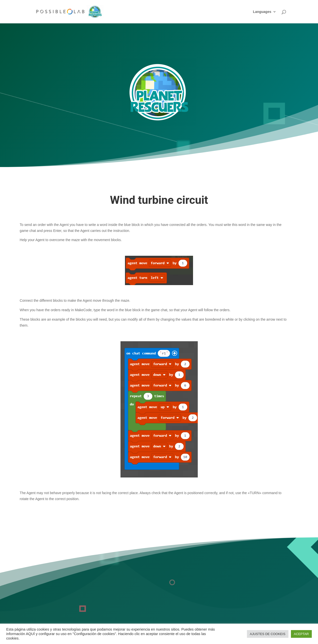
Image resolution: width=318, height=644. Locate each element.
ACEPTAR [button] (301, 634)
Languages (262, 12)
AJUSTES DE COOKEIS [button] (268, 634)
